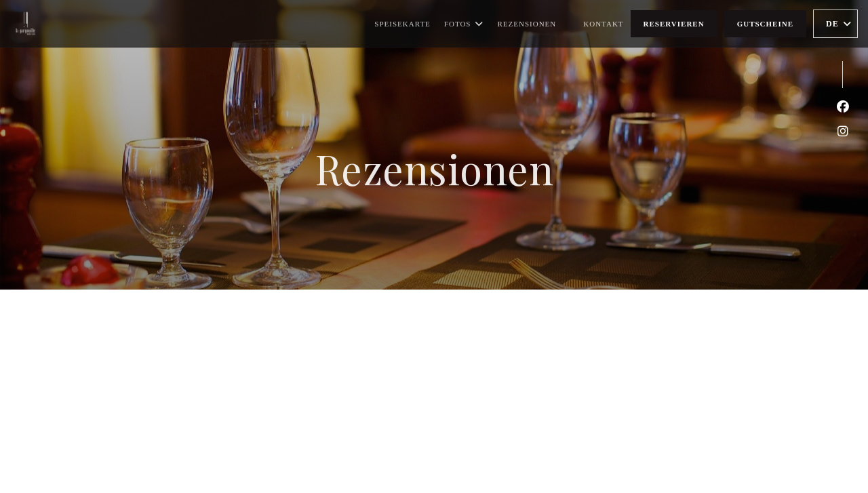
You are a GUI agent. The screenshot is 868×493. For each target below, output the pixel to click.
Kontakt (603, 24)
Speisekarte (402, 24)
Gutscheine (765, 24)
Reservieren (674, 24)
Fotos (464, 24)
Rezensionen (527, 24)
